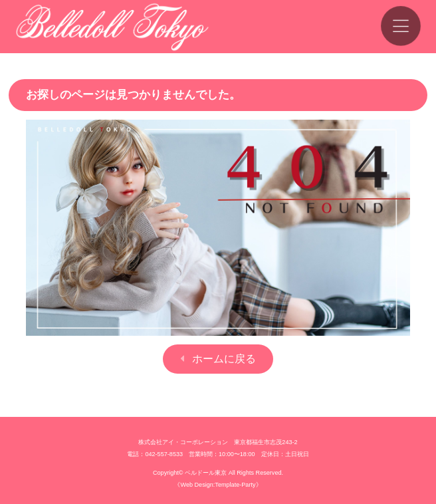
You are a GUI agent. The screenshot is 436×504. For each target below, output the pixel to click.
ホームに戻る (224, 359)
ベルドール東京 (206, 473)
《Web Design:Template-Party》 (218, 485)
